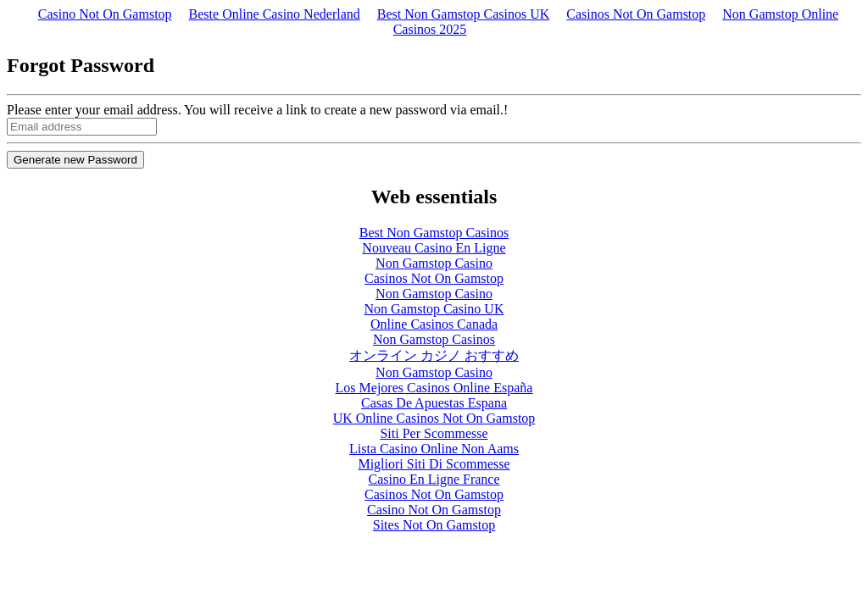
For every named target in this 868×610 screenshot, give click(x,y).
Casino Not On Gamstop (105, 14)
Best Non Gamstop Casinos (434, 233)
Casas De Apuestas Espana (434, 403)
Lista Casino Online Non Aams (434, 449)
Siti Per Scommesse (434, 433)
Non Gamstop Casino (434, 263)
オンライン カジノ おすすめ (434, 355)
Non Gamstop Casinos (434, 339)
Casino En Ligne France (434, 479)
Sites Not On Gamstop (434, 525)
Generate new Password (75, 160)
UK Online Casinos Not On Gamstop (434, 418)
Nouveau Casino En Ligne (434, 248)
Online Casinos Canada (434, 324)
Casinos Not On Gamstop (636, 14)
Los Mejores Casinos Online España (434, 388)
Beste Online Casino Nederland (275, 14)
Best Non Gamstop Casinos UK (464, 14)
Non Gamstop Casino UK (434, 309)
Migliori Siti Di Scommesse (434, 464)
